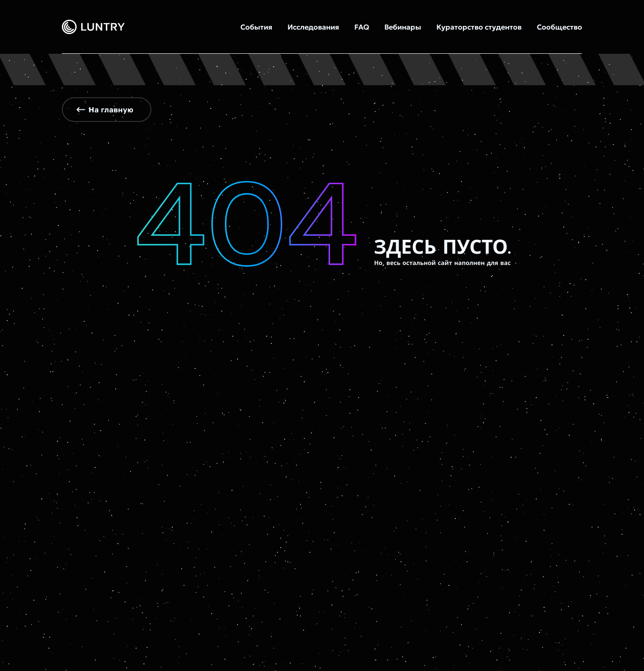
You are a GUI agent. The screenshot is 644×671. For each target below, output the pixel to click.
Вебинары (403, 27)
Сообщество (559, 27)
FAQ (362, 27)
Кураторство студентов (479, 27)
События (256, 27)
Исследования (313, 27)
